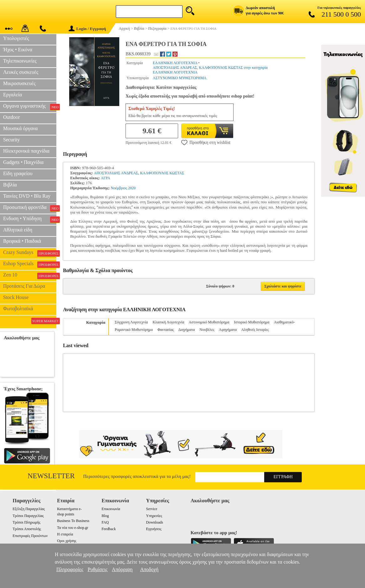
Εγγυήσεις (154, 529)
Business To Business (73, 521)
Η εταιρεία (65, 534)
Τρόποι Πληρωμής (26, 522)
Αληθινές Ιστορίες (255, 330)
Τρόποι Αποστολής (27, 529)
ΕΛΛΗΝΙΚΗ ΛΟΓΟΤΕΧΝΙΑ (175, 63)
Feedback (109, 529)
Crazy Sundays (30, 253)
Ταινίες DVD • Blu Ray (27, 196)
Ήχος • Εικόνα (18, 50)
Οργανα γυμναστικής (30, 107)
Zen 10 (30, 276)
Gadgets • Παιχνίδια (23, 162)
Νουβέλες (207, 330)
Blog (105, 516)
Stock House (16, 297)
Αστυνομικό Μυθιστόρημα (209, 322)
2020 (132, 188)
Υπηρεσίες (154, 516)
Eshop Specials (30, 264)
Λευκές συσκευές (21, 72)
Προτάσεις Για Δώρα (24, 286)
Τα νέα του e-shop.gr (72, 528)
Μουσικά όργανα (20, 128)
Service (152, 509)
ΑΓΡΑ (105, 178)
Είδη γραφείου (18, 173)
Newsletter (51, 476)
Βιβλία (10, 185)
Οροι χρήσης (67, 541)
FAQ (105, 522)
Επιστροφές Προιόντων (30, 536)
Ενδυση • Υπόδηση (30, 219)
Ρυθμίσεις (98, 569)
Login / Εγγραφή (87, 29)
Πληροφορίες (70, 569)
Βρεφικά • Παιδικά (22, 241)
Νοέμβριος (119, 188)
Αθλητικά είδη (18, 230)
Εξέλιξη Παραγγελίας (29, 509)
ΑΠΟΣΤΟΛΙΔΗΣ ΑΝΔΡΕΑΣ (116, 173)
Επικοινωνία (111, 509)
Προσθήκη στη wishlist (206, 142)
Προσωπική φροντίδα (30, 208)
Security (11, 140)
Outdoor (11, 117)
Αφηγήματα (228, 330)
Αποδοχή (149, 569)
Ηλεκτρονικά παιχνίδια (26, 151)
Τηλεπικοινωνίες (20, 61)
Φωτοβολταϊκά (18, 309)
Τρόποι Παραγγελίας (28, 516)
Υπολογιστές (16, 38)
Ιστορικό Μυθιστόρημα (252, 322)
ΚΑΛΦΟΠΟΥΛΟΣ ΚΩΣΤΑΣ (162, 173)
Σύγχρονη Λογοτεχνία (131, 322)
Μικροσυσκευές (19, 83)
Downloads (155, 522)
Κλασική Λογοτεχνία (168, 322)
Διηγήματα (187, 330)
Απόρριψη (122, 569)
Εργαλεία (13, 95)
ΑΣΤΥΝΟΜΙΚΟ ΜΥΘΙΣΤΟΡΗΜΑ (180, 78)
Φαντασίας (166, 330)
